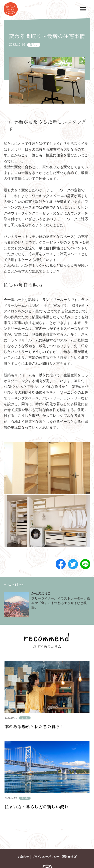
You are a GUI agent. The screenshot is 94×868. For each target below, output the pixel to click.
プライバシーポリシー (46, 857)
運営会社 (69, 857)
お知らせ (24, 857)
